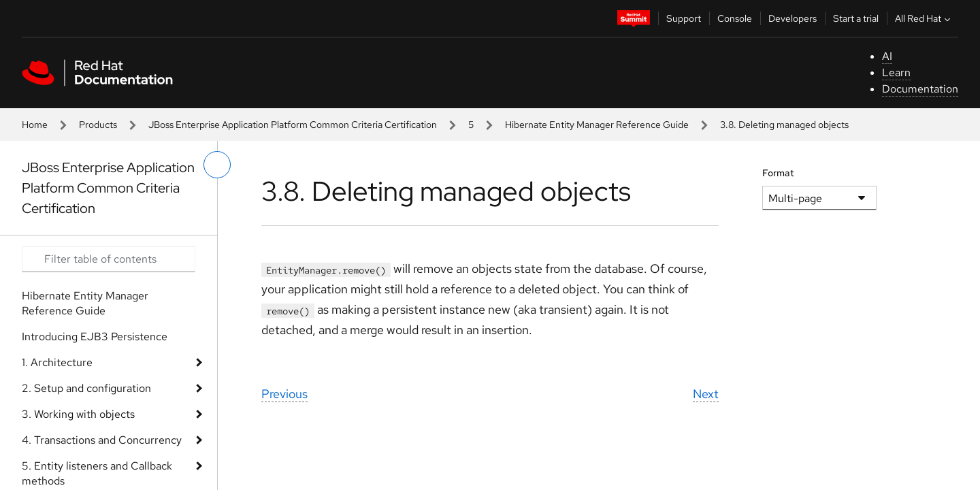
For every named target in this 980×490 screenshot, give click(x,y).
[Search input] (109, 259)
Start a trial (856, 18)
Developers (793, 18)
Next (706, 394)
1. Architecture (57, 362)
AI (887, 56)
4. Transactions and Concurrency (102, 440)
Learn (896, 72)
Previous (284, 394)
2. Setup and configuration (86, 388)
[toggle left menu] (217, 165)
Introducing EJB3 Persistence (95, 337)
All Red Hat (924, 18)
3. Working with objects (78, 414)
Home (35, 125)
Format (778, 173)
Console (735, 18)
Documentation (920, 89)
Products (98, 125)
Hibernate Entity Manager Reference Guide (597, 125)
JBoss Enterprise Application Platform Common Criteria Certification (293, 125)
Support (684, 18)
